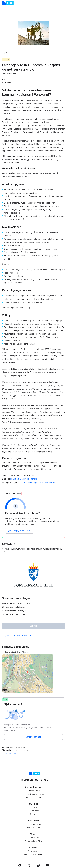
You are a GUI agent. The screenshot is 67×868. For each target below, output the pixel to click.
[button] (6, 54)
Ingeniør (37, 482)
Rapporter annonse (10, 754)
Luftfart (16, 479)
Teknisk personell (49, 482)
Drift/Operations (26, 482)
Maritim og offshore (28, 479)
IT (11, 479)
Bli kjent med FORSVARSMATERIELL (18, 635)
